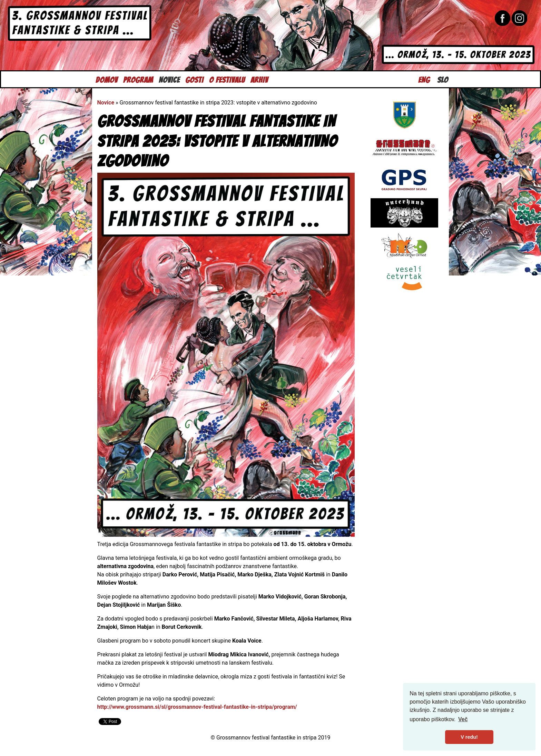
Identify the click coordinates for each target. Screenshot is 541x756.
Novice (169, 79)
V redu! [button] (469, 737)
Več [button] (463, 719)
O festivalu (227, 79)
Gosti (194, 79)
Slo (443, 79)
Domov (107, 79)
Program (138, 79)
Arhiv (259, 79)
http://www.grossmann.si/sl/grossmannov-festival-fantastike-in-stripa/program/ (197, 707)
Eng (424, 79)
